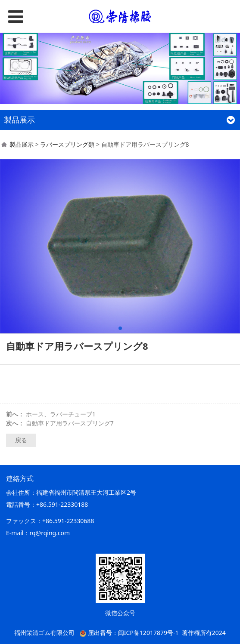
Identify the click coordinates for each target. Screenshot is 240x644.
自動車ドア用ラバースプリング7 (70, 423)
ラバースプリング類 (67, 144)
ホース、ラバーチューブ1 (61, 414)
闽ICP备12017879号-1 (148, 633)
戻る (21, 440)
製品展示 (22, 144)
